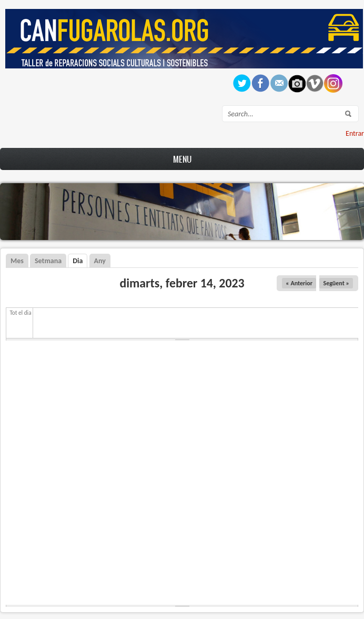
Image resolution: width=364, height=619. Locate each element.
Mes (17, 261)
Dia (80, 261)
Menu (182, 159)
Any (100, 261)
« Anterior (299, 283)
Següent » (336, 283)
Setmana (48, 261)
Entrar (355, 133)
